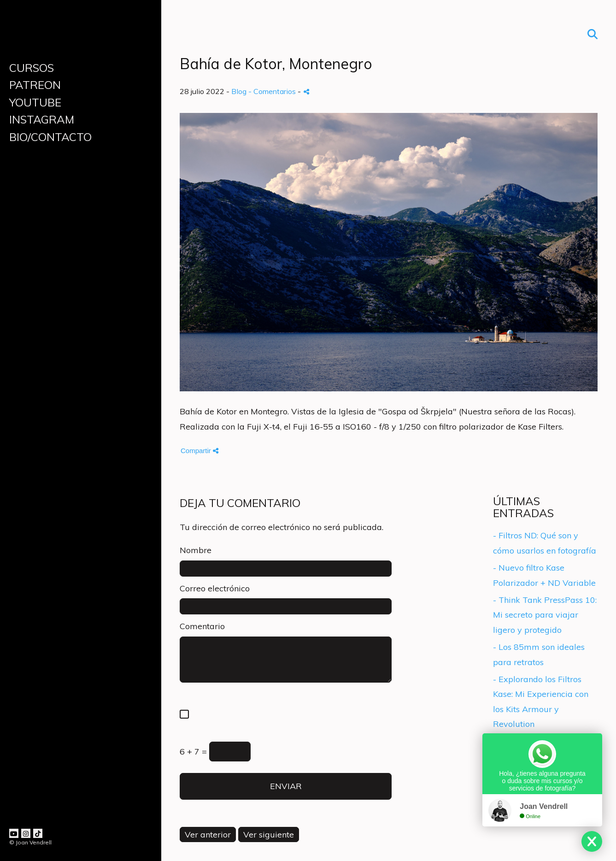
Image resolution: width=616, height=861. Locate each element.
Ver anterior (208, 834)
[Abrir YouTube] (14, 833)
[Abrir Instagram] (26, 833)
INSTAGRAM (42, 119)
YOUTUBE (35, 102)
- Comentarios (273, 91)
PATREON (35, 85)
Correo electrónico (215, 588)
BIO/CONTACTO (50, 137)
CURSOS (32, 68)
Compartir (199, 451)
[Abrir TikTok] (38, 833)
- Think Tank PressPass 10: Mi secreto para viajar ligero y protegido (545, 615)
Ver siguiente (269, 834)
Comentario (202, 626)
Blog (239, 91)
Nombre (196, 550)
